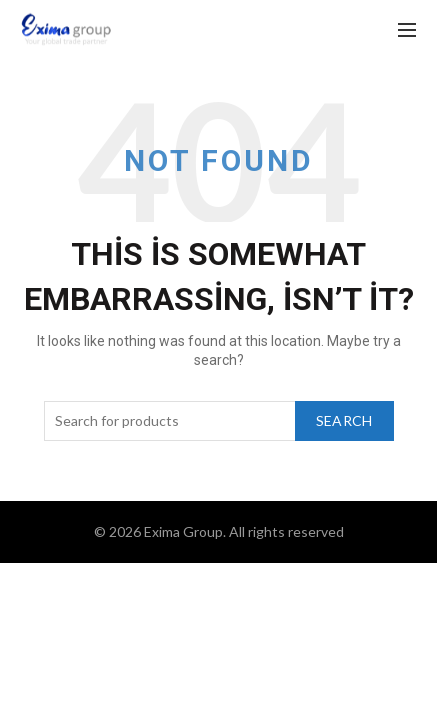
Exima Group (183, 531)
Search (344, 420)
